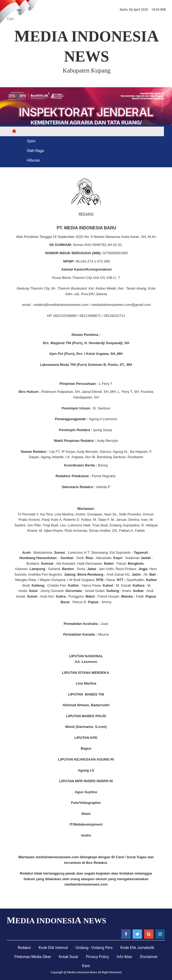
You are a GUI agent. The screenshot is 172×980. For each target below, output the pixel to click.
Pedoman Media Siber (33, 957)
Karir (86, 966)
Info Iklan (125, 957)
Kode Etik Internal (53, 948)
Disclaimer (149, 957)
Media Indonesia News (82, 972)
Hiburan (33, 160)
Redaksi (24, 948)
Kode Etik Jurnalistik (138, 948)
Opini (31, 141)
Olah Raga (35, 151)
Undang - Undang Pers (94, 948)
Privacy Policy (97, 957)
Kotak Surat (68, 957)
